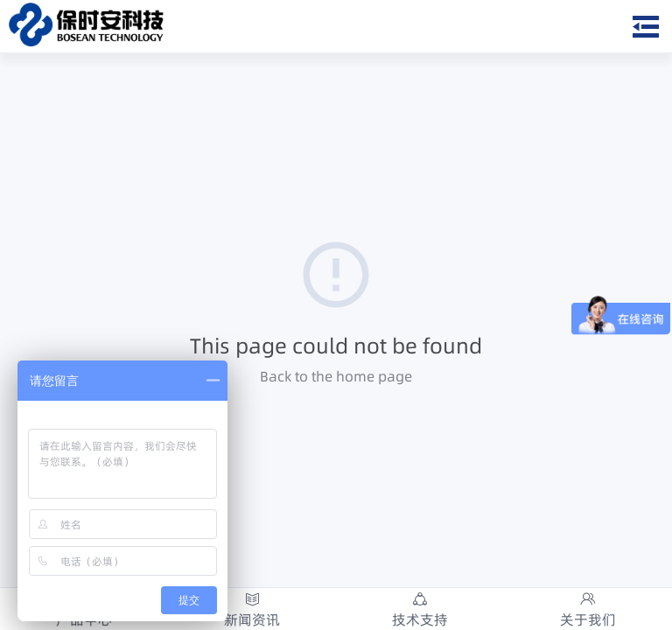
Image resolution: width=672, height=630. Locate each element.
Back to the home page (336, 376)
